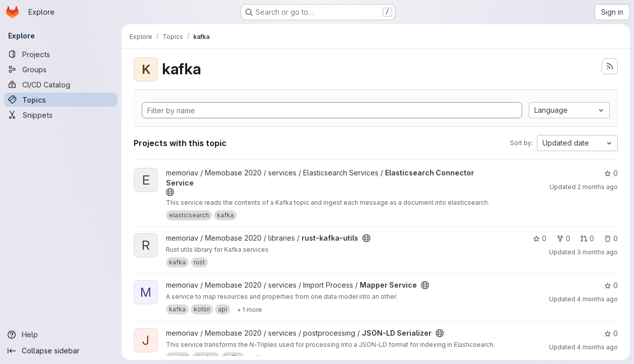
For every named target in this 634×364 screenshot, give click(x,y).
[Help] (61, 335)
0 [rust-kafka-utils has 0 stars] (540, 238)
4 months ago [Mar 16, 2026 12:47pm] (597, 347)
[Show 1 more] (249, 309)
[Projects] (61, 54)
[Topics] (61, 100)
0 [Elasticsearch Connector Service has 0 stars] (611, 173)
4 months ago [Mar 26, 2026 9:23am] (597, 299)
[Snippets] (61, 115)
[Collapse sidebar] (61, 351)
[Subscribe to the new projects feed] (610, 66)
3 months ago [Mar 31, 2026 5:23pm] (597, 252)
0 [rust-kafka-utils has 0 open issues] (611, 238)
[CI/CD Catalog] (61, 84)
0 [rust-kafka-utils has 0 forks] (563, 238)
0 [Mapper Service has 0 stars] (611, 285)
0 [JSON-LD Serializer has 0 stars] (611, 333)
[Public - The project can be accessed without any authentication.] (170, 192)
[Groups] (61, 69)
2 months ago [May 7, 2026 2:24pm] (598, 187)
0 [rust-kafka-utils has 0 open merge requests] (587, 238)
